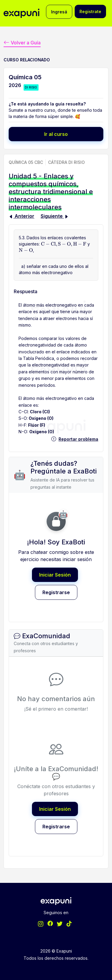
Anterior (22, 216)
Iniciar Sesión (55, 575)
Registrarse (56, 592)
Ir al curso (56, 134)
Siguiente (55, 216)
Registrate (90, 11)
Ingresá (59, 12)
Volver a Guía (22, 43)
